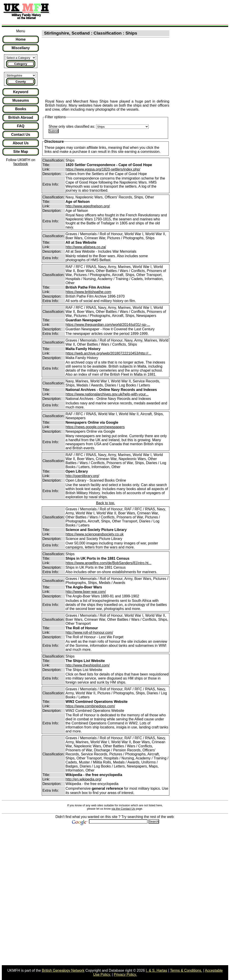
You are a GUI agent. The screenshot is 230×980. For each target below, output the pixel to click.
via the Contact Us (123, 809)
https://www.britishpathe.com (88, 292)
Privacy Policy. (125, 975)
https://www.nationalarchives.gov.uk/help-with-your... (107, 394)
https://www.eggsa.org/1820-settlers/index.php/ (103, 169)
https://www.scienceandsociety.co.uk (95, 534)
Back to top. (106, 503)
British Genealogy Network (63, 970)
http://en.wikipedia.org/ (84, 779)
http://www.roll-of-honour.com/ (89, 633)
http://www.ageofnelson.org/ (88, 206)
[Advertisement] (136, 12)
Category (21, 64)
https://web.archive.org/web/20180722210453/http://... (108, 353)
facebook (21, 164)
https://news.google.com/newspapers (95, 427)
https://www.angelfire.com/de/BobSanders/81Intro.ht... (108, 563)
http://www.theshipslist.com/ (88, 665)
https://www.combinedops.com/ (90, 706)
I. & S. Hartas (156, 970)
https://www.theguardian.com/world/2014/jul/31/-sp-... (108, 325)
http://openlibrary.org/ (82, 476)
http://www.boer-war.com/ (86, 592)
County (21, 82)
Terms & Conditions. (186, 970)
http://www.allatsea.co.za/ (86, 247)
